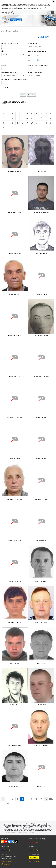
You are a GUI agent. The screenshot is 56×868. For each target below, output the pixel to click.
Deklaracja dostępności (35, 850)
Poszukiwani (15, 31)
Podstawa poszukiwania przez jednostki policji (15, 79)
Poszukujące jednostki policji (10, 72)
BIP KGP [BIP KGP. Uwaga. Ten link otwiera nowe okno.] (36, 842)
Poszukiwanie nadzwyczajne (10, 44)
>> (7, 803)
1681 (51, 799)
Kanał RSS (2, 842)
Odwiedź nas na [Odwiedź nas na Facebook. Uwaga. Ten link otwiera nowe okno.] (9, 842)
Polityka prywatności (6, 864)
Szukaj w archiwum (11, 88)
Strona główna (6, 31)
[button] (52, 13)
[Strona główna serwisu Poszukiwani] (3, 12)
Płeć (3, 51)
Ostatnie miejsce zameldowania (38, 65)
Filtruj (23, 95)
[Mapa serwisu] (6, 12)
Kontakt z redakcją (5, 850)
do (29, 60)
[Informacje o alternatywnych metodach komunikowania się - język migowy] (9, 12)
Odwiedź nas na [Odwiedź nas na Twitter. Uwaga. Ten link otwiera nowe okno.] (16, 842)
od (29, 56)
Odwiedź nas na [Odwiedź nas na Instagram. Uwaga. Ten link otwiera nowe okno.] (13, 842)
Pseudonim (5, 65)
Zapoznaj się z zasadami (7, 861)
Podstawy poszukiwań (35, 72)
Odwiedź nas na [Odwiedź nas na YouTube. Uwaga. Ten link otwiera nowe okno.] (6, 842)
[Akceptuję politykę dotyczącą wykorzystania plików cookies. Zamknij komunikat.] (53, 2)
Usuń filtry (31, 95)
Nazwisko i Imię (33, 44)
